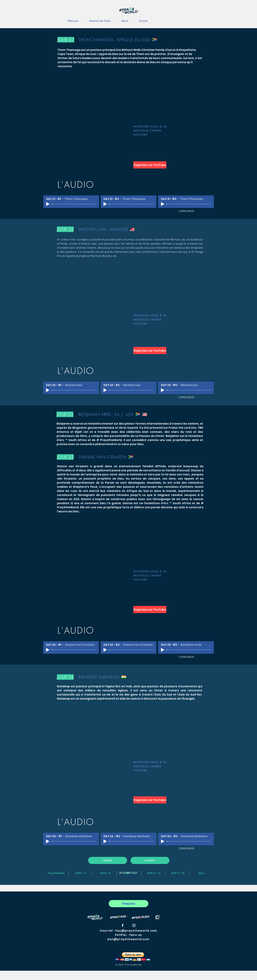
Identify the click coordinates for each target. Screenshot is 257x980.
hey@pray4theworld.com (136, 931)
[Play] (48, 204)
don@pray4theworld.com (128, 939)
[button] (133, 957)
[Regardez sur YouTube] (150, 165)
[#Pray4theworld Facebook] (123, 925)
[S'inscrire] (128, 904)
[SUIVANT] (150, 860)
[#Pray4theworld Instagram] (134, 925)
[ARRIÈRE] (108, 860)
